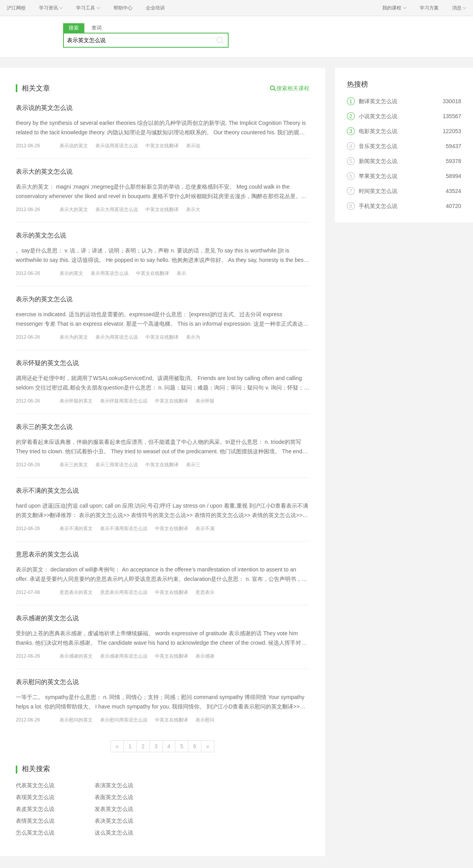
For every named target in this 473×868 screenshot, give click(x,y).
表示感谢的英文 (76, 656)
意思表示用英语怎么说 (124, 592)
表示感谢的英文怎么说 (47, 618)
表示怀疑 (205, 401)
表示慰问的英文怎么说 (47, 682)
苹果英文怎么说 (378, 176)
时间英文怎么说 (378, 191)
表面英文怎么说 (114, 797)
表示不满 (205, 529)
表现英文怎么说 (35, 797)
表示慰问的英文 (76, 720)
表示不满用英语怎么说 (124, 529)
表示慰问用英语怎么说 (124, 720)
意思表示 (205, 592)
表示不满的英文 (76, 529)
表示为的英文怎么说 (44, 299)
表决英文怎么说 (114, 821)
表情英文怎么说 (35, 821)
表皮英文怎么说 (35, 809)
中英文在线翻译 (162, 146)
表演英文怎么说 (114, 785)
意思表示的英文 (76, 592)
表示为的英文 (74, 337)
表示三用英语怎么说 (117, 465)
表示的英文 (71, 273)
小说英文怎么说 (378, 116)
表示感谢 (205, 656)
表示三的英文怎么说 (44, 427)
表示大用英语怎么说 (117, 210)
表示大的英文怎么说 (44, 172)
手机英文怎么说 (378, 206)
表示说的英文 (74, 146)
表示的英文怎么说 (41, 235)
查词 (97, 28)
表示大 (193, 210)
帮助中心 (123, 8)
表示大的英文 (74, 210)
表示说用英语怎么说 (117, 146)
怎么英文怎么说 (35, 833)
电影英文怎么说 (378, 131)
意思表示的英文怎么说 (47, 554)
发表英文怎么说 (114, 809)
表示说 (193, 146)
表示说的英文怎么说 (44, 108)
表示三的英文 (74, 465)
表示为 (193, 337)
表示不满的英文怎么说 (47, 491)
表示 (181, 273)
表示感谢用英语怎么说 (124, 656)
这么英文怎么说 (114, 833)
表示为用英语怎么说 (117, 337)
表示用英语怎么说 (110, 273)
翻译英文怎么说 (378, 101)
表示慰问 (205, 720)
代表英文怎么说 (35, 785)
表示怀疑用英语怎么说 (124, 401)
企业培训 (155, 8)
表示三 (193, 465)
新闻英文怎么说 (378, 161)
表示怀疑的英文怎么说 (47, 363)
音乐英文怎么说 (378, 146)
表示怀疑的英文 (76, 401)
